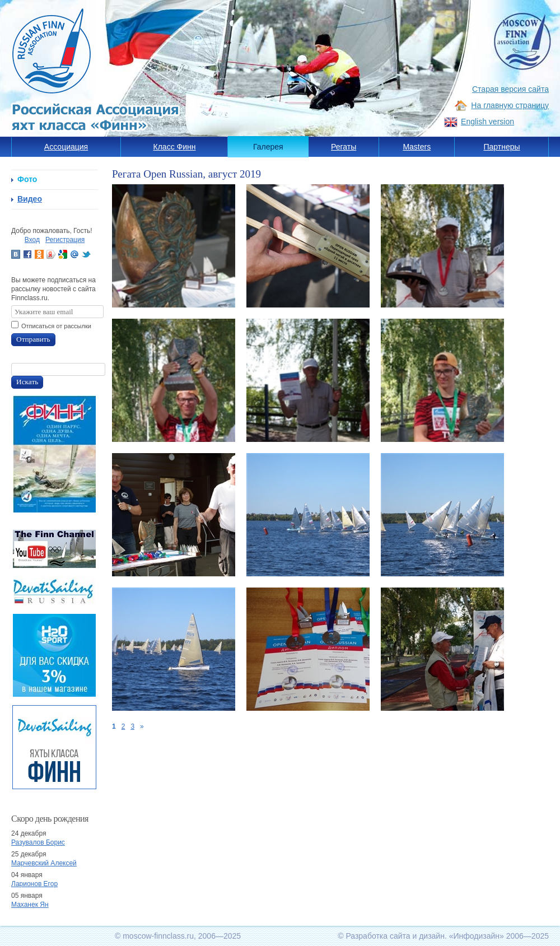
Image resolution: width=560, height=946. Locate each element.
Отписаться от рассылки (56, 326)
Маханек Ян (30, 905)
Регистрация (65, 240)
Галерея (268, 147)
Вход (32, 240)
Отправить (33, 339)
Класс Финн (175, 147)
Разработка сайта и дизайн (395, 936)
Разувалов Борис (38, 842)
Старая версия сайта (510, 89)
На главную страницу (510, 105)
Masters (417, 147)
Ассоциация (66, 147)
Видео (30, 199)
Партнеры (501, 147)
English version (487, 122)
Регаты (344, 147)
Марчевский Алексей (44, 863)
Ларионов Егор (34, 884)
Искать (27, 382)
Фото (27, 179)
